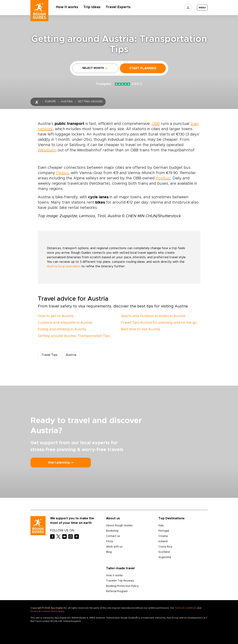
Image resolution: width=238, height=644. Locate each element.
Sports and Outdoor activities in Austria (153, 316)
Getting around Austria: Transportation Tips (74, 336)
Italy (161, 526)
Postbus (163, 178)
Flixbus (62, 173)
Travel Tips (49, 355)
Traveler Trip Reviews (120, 581)
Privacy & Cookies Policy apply (47, 611)
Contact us (113, 536)
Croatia (163, 536)
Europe (51, 102)
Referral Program (117, 591)
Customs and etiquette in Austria (65, 323)
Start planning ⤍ (61, 463)
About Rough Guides (119, 526)
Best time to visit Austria (141, 329)
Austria (67, 102)
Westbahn (47, 150)
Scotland (164, 552)
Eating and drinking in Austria (62, 329)
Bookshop (112, 531)
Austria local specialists (64, 266)
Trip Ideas (92, 7)
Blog (109, 552)
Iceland (163, 541)
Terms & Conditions (186, 608)
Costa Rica (165, 547)
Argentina (165, 557)
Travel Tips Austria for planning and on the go (159, 323)
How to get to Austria (56, 316)
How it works (67, 7)
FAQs (110, 541)
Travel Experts (118, 7)
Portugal (164, 531)
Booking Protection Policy (122, 586)
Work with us (114, 547)
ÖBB (156, 124)
